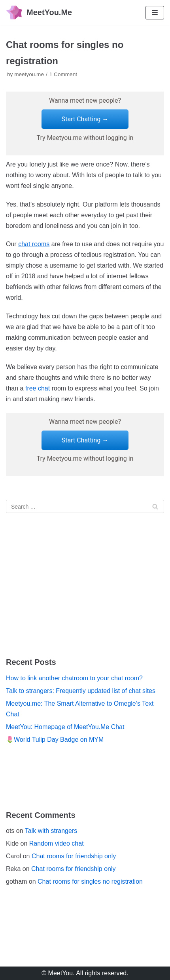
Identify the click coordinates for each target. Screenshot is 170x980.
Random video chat (57, 843)
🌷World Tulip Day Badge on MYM (55, 740)
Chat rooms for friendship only (74, 856)
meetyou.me (29, 74)
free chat (38, 388)
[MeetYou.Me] (39, 12)
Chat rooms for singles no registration (90, 881)
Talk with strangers (51, 831)
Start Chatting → (85, 119)
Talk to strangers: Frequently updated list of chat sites (81, 691)
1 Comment (63, 74)
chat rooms (34, 244)
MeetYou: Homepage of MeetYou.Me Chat (65, 727)
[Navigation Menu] (155, 13)
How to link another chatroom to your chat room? (74, 678)
